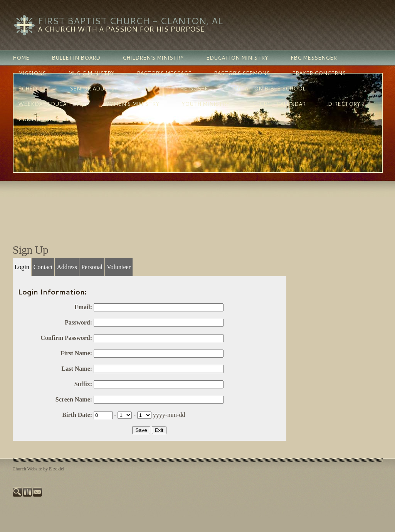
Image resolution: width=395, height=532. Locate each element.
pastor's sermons (242, 73)
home (21, 58)
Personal (92, 267)
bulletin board (76, 58)
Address (67, 267)
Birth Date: (77, 415)
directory (344, 104)
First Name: (76, 353)
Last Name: (77, 369)
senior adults (92, 89)
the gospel (194, 89)
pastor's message (164, 73)
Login (22, 267)
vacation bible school (270, 89)
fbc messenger (314, 58)
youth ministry (206, 104)
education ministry (237, 58)
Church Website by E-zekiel (39, 469)
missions (32, 73)
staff (145, 89)
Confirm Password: (66, 338)
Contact (43, 267)
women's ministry (131, 104)
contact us (36, 119)
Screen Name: (74, 399)
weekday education (50, 104)
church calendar (279, 104)
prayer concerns (319, 73)
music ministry (91, 73)
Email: (83, 307)
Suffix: (83, 384)
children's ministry (153, 58)
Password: (78, 322)
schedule (33, 89)
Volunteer (119, 267)
